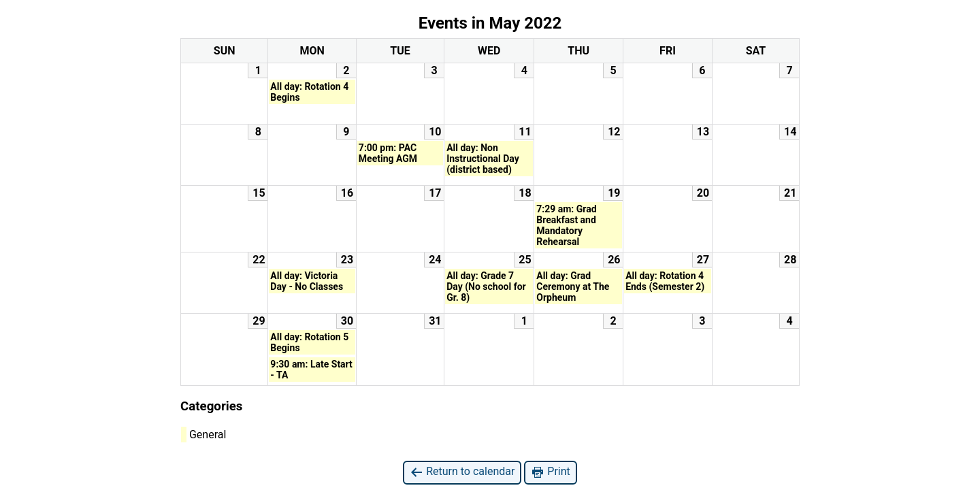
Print (550, 472)
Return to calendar (462, 472)
